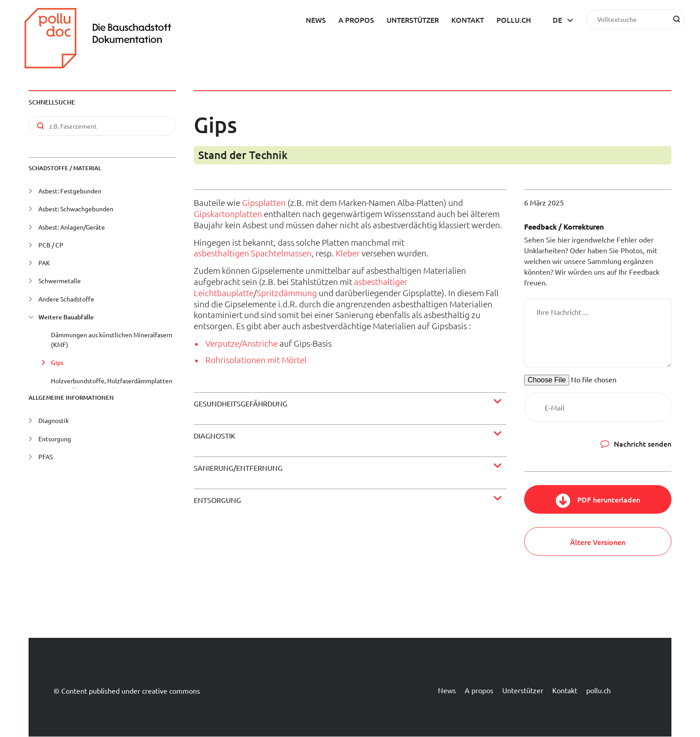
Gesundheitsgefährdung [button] (241, 403)
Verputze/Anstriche (242, 343)
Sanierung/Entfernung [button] (238, 468)
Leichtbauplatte (224, 293)
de (557, 20)
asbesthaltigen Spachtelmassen (253, 253)
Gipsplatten (264, 202)
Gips (57, 362)
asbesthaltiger (381, 281)
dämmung (298, 293)
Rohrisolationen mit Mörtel (256, 360)
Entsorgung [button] (217, 500)
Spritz (268, 293)
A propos (356, 20)
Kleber (348, 253)
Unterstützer (413, 20)
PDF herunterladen (609, 499)
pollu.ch (514, 20)
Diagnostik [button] (215, 435)
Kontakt (468, 20)
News (316, 20)
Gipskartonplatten (228, 214)
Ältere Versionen (598, 542)
